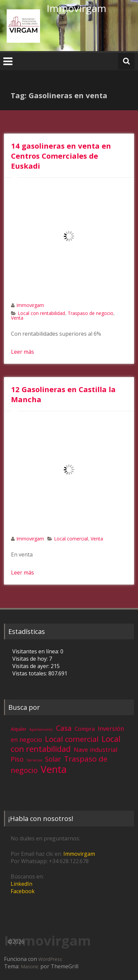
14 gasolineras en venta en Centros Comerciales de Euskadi (61, 156)
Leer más (22, 352)
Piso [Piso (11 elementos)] (17, 759)
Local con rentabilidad (41, 313)
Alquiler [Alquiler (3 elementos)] (18, 729)
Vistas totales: (30, 673)
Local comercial (71, 539)
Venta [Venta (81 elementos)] (54, 769)
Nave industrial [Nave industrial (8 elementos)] (95, 750)
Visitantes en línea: (36, 651)
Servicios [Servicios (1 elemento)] (34, 760)
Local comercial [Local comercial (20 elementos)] (72, 739)
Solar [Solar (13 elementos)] (53, 759)
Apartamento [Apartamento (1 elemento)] (41, 729)
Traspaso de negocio (90, 313)
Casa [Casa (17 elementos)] (64, 728)
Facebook (23, 891)
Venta (17, 318)
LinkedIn (21, 884)
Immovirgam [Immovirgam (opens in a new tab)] (79, 854)
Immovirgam (76, 8)
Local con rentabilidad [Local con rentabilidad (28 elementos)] (65, 744)
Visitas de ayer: (31, 666)
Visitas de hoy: (31, 659)
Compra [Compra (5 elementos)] (85, 729)
